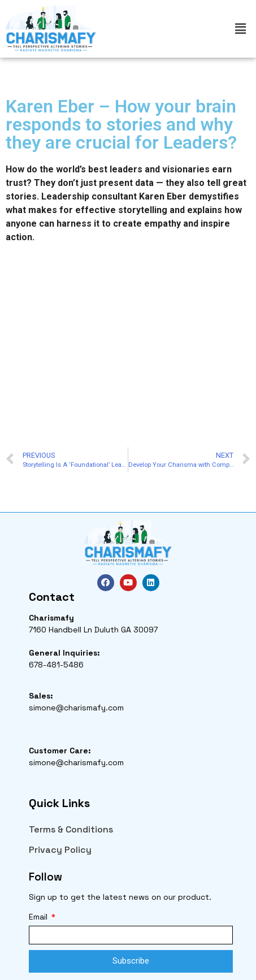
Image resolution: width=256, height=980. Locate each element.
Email (39, 917)
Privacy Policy (60, 850)
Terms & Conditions (71, 829)
